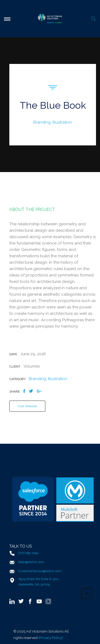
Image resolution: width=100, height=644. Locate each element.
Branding (42, 122)
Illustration (62, 122)
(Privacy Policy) (51, 638)
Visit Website (27, 406)
